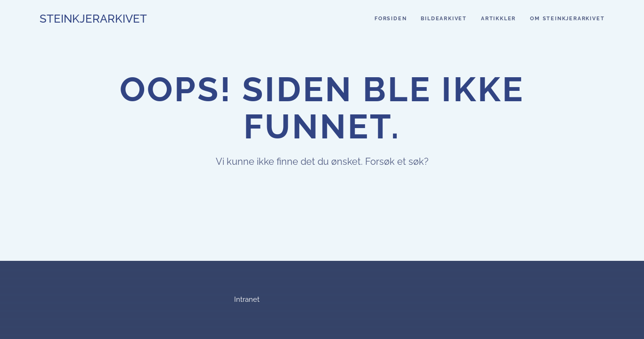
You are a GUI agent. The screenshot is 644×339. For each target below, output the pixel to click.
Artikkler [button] (498, 19)
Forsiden (391, 19)
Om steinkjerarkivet (567, 19)
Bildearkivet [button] (444, 19)
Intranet (247, 299)
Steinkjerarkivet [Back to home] (93, 19)
